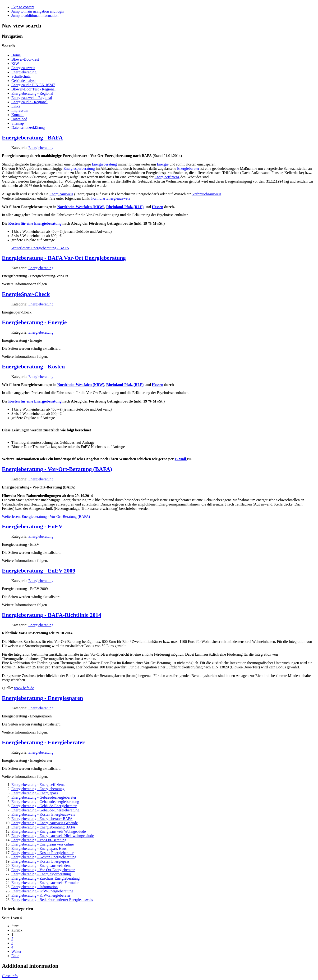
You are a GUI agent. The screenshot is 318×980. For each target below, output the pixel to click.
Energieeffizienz (167, 177)
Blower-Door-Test (25, 59)
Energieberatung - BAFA (32, 138)
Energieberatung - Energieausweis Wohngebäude (49, 831)
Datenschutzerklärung (28, 128)
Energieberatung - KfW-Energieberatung (42, 891)
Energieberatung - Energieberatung (38, 789)
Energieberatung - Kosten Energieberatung (44, 857)
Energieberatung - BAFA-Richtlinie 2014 (52, 615)
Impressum (20, 110)
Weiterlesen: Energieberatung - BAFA (40, 248)
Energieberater (188, 168)
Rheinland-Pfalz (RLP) (125, 207)
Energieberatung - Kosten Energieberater (42, 853)
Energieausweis (23, 68)
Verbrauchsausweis (207, 194)
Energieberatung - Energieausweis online (43, 844)
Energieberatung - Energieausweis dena (41, 866)
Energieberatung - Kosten (33, 367)
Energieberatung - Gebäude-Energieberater (44, 806)
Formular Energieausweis (111, 198)
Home (16, 55)
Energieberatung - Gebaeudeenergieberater (44, 797)
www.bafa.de (24, 688)
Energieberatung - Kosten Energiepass (40, 861)
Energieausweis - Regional (32, 98)
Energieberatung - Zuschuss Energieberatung (46, 878)
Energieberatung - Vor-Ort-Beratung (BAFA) (57, 469)
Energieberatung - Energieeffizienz (38, 785)
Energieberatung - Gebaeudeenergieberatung (45, 802)
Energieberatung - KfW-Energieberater (41, 895)
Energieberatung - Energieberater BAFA (42, 819)
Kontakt (18, 115)
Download (19, 119)
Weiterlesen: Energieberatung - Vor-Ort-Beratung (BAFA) (46, 517)
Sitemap (18, 123)
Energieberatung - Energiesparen (42, 698)
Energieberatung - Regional (32, 93)
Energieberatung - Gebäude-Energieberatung (45, 810)
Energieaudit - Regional (30, 102)
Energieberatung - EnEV (32, 526)
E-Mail (181, 459)
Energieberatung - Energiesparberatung (41, 874)
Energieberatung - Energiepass (35, 793)
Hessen (157, 207)
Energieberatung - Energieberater (43, 742)
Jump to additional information (35, 16)
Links (16, 106)
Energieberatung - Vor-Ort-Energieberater (43, 870)
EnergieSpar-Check (26, 294)
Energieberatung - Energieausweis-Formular (45, 883)
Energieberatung (24, 72)
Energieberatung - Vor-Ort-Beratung (39, 840)
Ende (15, 956)
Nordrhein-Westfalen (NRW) (81, 207)
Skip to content (23, 7)
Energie (163, 164)
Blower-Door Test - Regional (33, 89)
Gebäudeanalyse (24, 81)
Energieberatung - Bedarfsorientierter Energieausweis (52, 900)
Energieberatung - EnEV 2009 (39, 571)
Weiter (16, 951)
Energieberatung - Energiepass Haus (39, 848)
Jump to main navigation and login (38, 11)
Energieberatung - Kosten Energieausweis (43, 814)
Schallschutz (21, 76)
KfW (15, 64)
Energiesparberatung (79, 168)
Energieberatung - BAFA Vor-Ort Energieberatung (64, 258)
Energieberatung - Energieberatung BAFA (43, 827)
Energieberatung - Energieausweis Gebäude (45, 823)
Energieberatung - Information (35, 887)
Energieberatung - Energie (34, 322)
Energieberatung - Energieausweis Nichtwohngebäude (53, 836)
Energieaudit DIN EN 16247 (33, 85)
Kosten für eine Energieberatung (35, 223)
